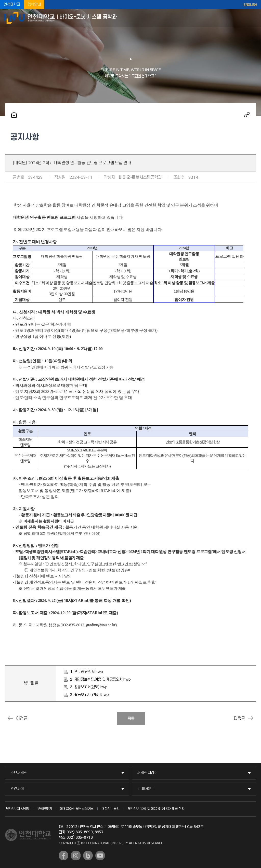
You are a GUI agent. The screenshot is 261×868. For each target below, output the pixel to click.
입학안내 (34, 4)
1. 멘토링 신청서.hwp (86, 672)
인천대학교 (12, 4)
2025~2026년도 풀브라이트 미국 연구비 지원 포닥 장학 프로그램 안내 (10, 718)
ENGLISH (250, 5)
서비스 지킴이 (147, 773)
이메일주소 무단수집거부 (77, 809)
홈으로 (14, 115)
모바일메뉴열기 (253, 18)
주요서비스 (19, 773)
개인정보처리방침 (17, 809)
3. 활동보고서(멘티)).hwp (89, 695)
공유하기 (247, 115)
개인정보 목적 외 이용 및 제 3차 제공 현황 (156, 809)
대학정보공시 (110, 809)
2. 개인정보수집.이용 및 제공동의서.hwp (100, 679)
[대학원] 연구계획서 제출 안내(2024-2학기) (251, 718)
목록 (131, 719)
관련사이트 (19, 789)
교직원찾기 (44, 809)
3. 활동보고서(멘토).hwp (89, 687)
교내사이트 (145, 789)
